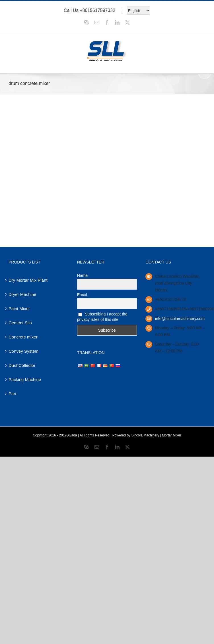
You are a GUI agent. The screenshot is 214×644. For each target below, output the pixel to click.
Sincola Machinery (145, 435)
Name (82, 275)
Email (82, 295)
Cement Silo (20, 323)
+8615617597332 (97, 10)
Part (13, 394)
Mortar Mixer (171, 435)
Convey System (23, 351)
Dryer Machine (22, 294)
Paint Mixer (19, 309)
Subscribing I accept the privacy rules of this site (102, 317)
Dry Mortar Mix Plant (28, 280)
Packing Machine (25, 379)
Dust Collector (22, 365)
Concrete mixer (23, 337)
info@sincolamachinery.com (180, 319)
